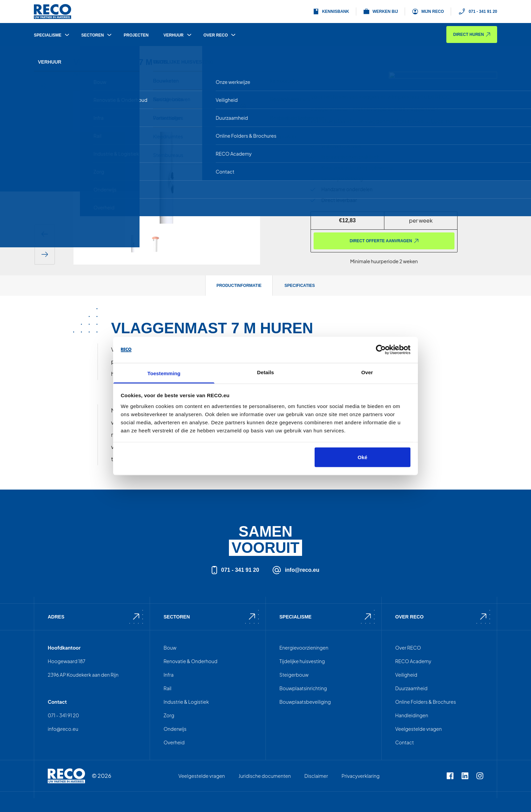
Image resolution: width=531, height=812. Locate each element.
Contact (405, 742)
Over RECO (408, 648)
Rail (167, 688)
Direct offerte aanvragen (384, 241)
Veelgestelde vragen (418, 729)
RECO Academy (413, 661)
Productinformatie (239, 286)
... (441, 121)
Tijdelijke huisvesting (302, 661)
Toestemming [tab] (164, 373)
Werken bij (380, 12)
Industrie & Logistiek (186, 702)
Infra (169, 675)
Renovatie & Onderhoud (190, 661)
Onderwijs (175, 729)
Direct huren (472, 35)
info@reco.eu (296, 570)
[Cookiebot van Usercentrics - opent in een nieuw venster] (381, 350)
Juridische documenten (265, 776)
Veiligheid (406, 675)
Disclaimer (316, 776)
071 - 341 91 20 (477, 12)
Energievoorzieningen (304, 648)
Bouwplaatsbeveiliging (305, 702)
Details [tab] (265, 372)
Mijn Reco (428, 12)
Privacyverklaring (360, 776)
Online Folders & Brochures (426, 702)
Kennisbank (331, 12)
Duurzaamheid (411, 688)
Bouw (170, 648)
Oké (363, 457)
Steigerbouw (294, 675)
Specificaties (300, 286)
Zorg (169, 715)
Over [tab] (367, 372)
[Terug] (43, 67)
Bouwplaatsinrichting (303, 688)
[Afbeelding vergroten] (244, 107)
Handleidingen (412, 715)
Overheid (174, 742)
